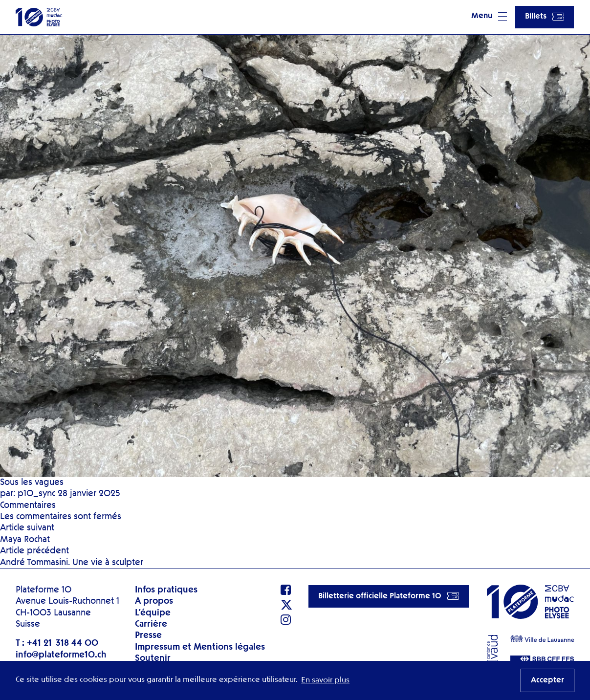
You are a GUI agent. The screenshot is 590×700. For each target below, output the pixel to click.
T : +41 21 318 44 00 (57, 643)
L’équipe (153, 613)
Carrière (151, 624)
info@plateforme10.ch (61, 655)
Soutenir (153, 658)
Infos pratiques (166, 590)
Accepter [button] (547, 680)
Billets (545, 17)
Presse (148, 635)
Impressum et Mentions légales (200, 647)
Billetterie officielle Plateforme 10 (389, 596)
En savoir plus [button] (325, 680)
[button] (489, 17)
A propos (154, 601)
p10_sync (36, 494)
